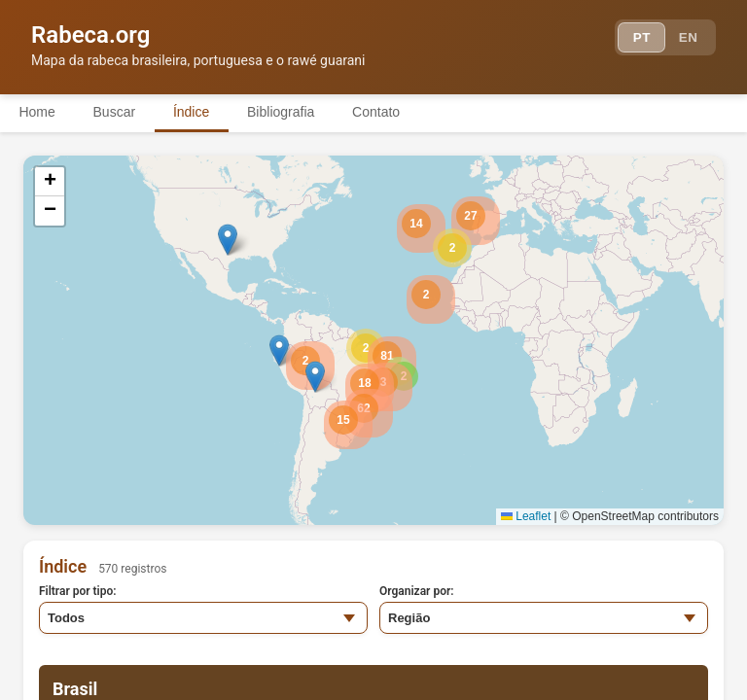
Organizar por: (417, 591)
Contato (382, 112)
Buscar (116, 112)
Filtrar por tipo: (78, 591)
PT (637, 39)
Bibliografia (285, 112)
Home (37, 112)
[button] (452, 248)
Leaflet (526, 516)
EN (687, 39)
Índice (194, 112)
